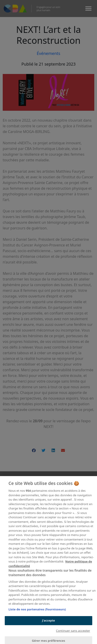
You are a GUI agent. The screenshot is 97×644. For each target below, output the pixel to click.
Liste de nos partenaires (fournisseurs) (37, 613)
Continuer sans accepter (73, 635)
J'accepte (48, 624)
